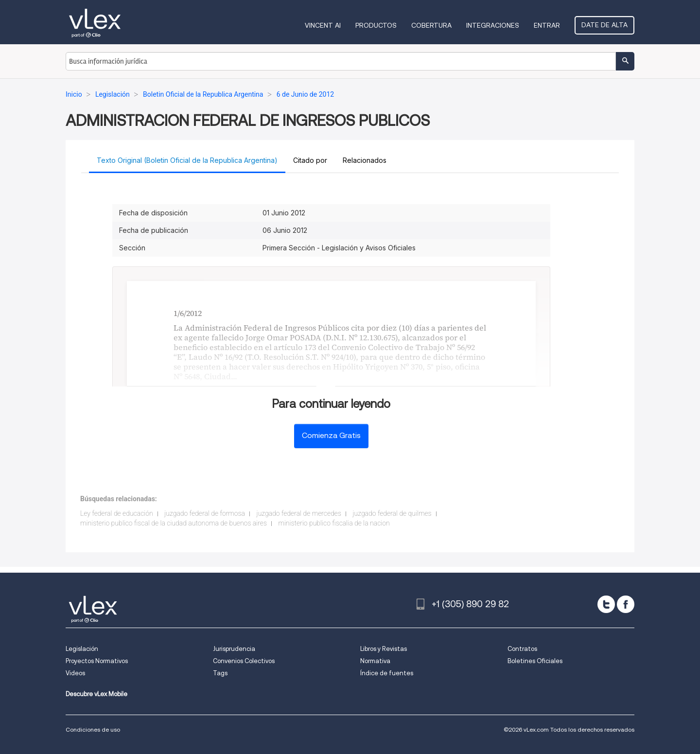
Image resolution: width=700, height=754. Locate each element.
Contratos (522, 649)
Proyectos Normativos (97, 661)
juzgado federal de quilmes (392, 513)
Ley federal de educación (117, 513)
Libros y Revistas (384, 649)
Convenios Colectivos (244, 661)
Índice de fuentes (387, 673)
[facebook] (626, 604)
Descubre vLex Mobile (96, 694)
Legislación (82, 649)
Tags (220, 673)
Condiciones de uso (93, 729)
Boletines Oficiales (535, 661)
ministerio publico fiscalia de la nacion (334, 523)
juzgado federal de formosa (205, 513)
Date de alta (604, 25)
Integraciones (493, 25)
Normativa (375, 661)
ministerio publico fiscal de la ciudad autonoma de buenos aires (174, 523)
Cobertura (431, 25)
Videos (75, 673)
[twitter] (606, 604)
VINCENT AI (323, 25)
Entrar (547, 25)
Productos (376, 25)
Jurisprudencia (234, 649)
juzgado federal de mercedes (299, 513)
